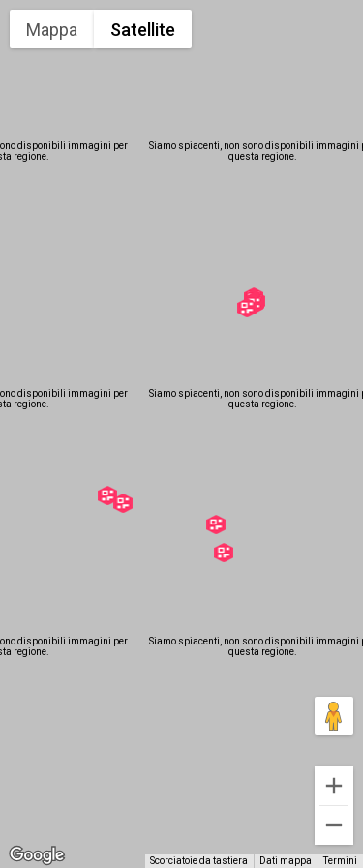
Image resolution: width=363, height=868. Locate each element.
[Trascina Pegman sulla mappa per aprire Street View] (334, 716)
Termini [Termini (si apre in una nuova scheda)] (340, 861)
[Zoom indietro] (334, 825)
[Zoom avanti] (334, 786)
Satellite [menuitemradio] (143, 30)
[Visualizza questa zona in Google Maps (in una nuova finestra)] (37, 855)
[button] (123, 503)
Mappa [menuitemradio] (52, 30)
